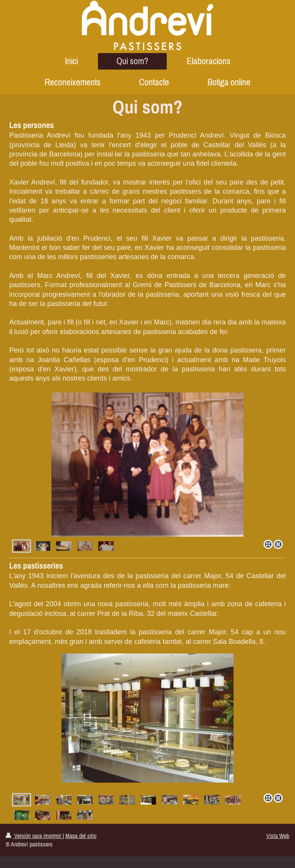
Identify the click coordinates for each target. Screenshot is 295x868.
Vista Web (278, 836)
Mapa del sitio (81, 836)
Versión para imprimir (34, 836)
